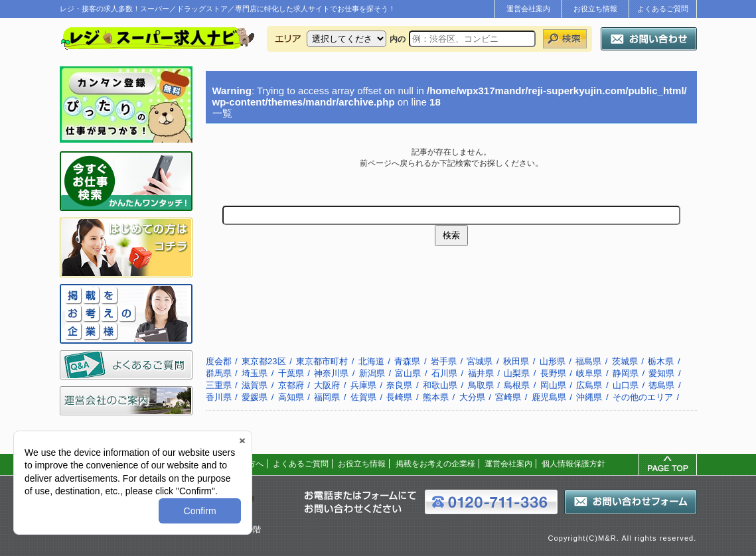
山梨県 (517, 373)
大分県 (472, 397)
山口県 (626, 385)
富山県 (408, 373)
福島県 (588, 361)
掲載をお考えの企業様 (435, 464)
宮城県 (480, 361)
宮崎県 (508, 397)
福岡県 (327, 397)
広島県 (589, 385)
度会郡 (219, 361)
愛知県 (661, 373)
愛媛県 (255, 397)
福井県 (481, 373)
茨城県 (625, 361)
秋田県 (516, 361)
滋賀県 (255, 385)
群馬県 (219, 373)
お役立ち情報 (595, 9)
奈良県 (399, 385)
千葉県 (291, 373)
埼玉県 (255, 373)
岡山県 (553, 385)
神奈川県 (331, 373)
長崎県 (399, 397)
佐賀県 (363, 397)
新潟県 (372, 373)
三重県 (219, 385)
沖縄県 (589, 397)
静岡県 (626, 373)
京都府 (291, 385)
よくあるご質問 (663, 9)
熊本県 (436, 397)
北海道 (371, 361)
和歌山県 (440, 385)
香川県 (219, 397)
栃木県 (661, 361)
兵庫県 (363, 385)
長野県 (553, 373)
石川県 (444, 373)
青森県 (407, 361)
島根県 (517, 385)
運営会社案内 (528, 9)
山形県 (553, 361)
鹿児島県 (549, 397)
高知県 (291, 397)
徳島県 (661, 385)
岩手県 (444, 361)
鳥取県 (481, 385)
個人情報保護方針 (573, 464)
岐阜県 (589, 373)
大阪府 (327, 385)
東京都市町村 (322, 361)
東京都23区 (264, 361)
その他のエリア (643, 397)
